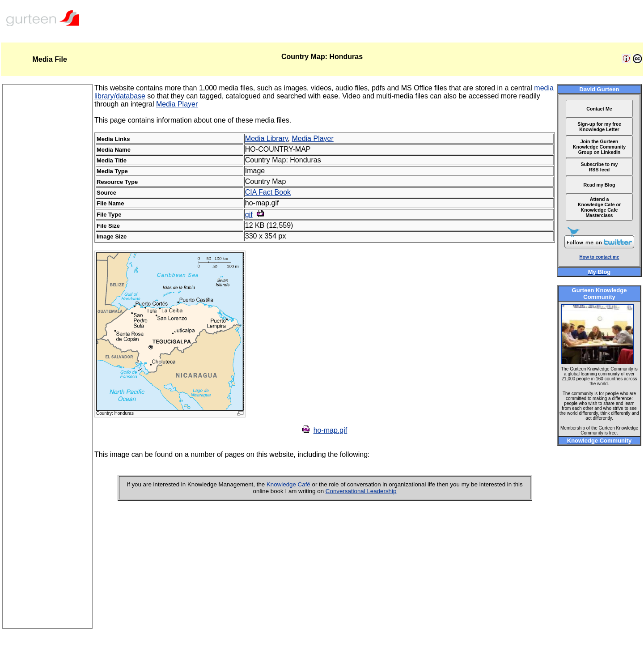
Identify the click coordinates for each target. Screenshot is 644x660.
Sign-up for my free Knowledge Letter (599, 127)
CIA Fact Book (268, 192)
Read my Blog (599, 185)
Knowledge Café (289, 484)
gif (249, 215)
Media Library (267, 138)
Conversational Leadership (361, 491)
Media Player (177, 104)
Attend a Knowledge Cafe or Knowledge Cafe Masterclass (600, 207)
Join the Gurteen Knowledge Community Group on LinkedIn (599, 147)
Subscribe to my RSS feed (600, 167)
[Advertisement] (47, 494)
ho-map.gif (330, 430)
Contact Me (599, 109)
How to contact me (600, 257)
